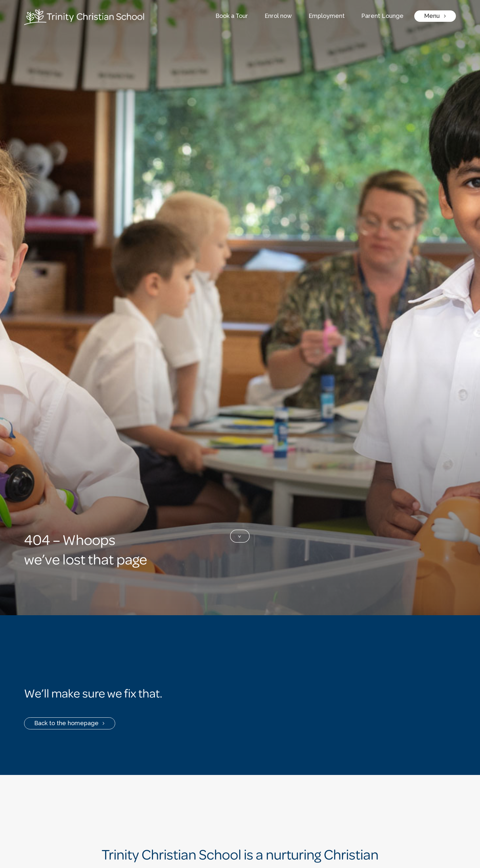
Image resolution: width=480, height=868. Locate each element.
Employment (327, 16)
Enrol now (278, 16)
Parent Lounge (382, 16)
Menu (432, 16)
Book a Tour (232, 16)
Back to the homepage (66, 723)
